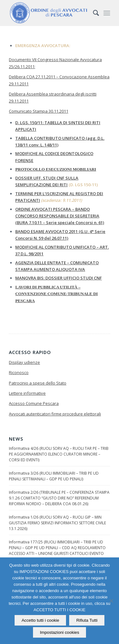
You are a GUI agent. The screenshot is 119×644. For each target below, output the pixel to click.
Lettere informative (27, 393)
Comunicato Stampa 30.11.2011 (39, 111)
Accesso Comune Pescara (34, 403)
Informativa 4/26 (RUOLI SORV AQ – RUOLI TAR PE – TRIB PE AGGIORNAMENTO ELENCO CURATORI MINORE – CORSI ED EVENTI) (59, 454)
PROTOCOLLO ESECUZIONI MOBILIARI (56, 169)
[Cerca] (93, 13)
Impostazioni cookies (60, 632)
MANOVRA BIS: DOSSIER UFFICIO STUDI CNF (59, 278)
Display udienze (24, 362)
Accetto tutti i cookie (40, 620)
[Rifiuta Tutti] (111, 601)
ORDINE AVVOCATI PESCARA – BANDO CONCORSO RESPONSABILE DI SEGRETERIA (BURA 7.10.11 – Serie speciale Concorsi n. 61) (60, 216)
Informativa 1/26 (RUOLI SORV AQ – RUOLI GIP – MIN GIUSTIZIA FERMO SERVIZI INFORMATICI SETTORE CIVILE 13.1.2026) (57, 523)
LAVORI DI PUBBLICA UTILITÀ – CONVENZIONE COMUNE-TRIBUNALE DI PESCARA (56, 294)
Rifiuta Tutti (87, 620)
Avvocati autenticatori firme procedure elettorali (55, 414)
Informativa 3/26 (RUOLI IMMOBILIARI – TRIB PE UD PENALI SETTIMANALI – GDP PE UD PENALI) (54, 476)
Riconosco (19, 372)
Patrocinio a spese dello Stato (38, 383)
